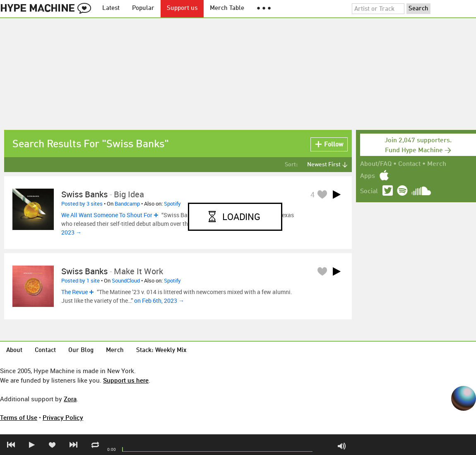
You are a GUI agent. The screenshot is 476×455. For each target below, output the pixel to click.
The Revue (75, 292)
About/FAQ (376, 164)
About (14, 351)
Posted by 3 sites (82, 204)
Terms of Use (19, 417)
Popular (143, 8)
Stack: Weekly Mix (161, 351)
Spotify (172, 204)
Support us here (126, 380)
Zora (70, 399)
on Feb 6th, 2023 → (159, 301)
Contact (409, 164)
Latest (111, 8)
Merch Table (227, 8)
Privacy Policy (63, 417)
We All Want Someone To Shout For (107, 215)
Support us (182, 8)
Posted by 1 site (81, 280)
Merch (437, 164)
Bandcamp (127, 204)
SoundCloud (126, 280)
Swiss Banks (84, 194)
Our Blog (81, 351)
